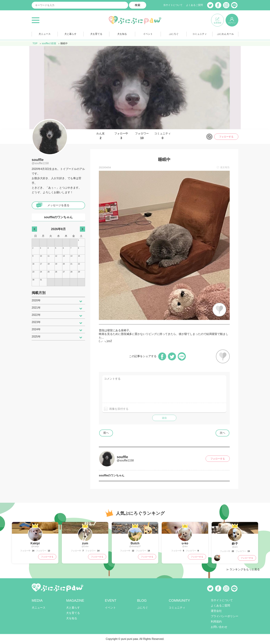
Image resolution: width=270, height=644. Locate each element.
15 (248, 551)
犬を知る (122, 34)
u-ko (185, 543)
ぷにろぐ (174, 34)
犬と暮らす (70, 34)
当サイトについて (173, 5)
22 (233, 551)
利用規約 (216, 622)
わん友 (101, 136)
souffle (38, 160)
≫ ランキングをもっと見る (243, 569)
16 (149, 551)
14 (33, 551)
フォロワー (142, 136)
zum (85, 543)
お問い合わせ (219, 627)
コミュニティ (200, 34)
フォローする (226, 137)
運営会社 (216, 611)
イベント (148, 34)
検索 (138, 5)
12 (49, 551)
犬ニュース (45, 34)
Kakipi (35, 543)
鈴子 (235, 544)
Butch (135, 543)
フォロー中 (121, 136)
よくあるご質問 (194, 5)
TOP (35, 43)
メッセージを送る (58, 205)
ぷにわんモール (225, 34)
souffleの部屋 (49, 43)
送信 (164, 418)
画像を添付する (119, 409)
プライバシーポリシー (225, 616)
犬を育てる (96, 34)
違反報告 (225, 167)
